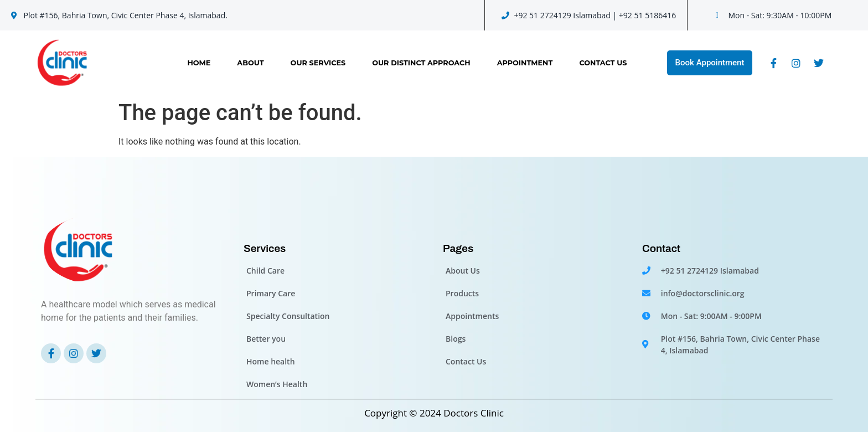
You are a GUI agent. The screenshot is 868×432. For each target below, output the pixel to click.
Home (199, 63)
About (250, 63)
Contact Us (603, 63)
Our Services (318, 63)
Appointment (525, 63)
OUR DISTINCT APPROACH (421, 63)
